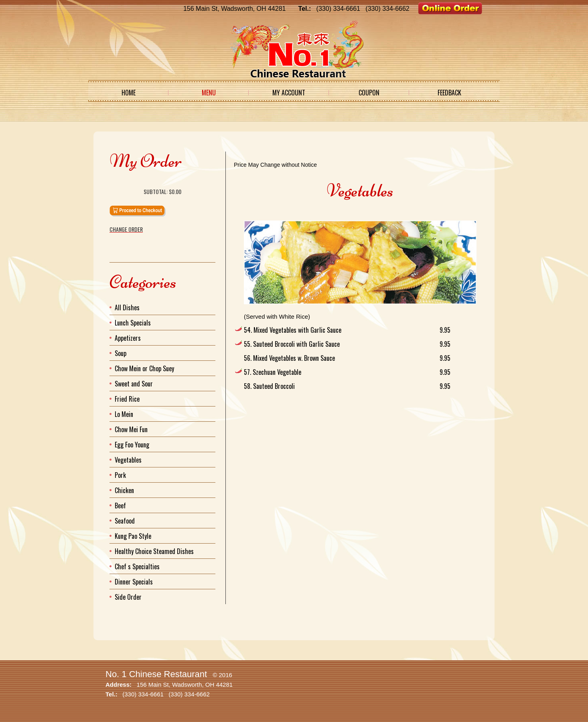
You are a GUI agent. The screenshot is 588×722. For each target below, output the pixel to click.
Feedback (449, 93)
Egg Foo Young (132, 445)
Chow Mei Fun (131, 429)
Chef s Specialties (137, 566)
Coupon (369, 93)
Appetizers (128, 338)
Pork (120, 475)
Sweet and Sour (134, 384)
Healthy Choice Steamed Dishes (154, 551)
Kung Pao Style (133, 536)
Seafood (125, 521)
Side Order (128, 597)
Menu (209, 93)
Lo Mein (124, 414)
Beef (120, 506)
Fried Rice (127, 399)
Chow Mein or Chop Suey (144, 368)
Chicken (124, 490)
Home (129, 93)
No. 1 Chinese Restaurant (156, 674)
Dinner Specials (134, 582)
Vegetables (128, 460)
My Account (289, 93)
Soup (121, 353)
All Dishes (127, 307)
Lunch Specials (133, 323)
